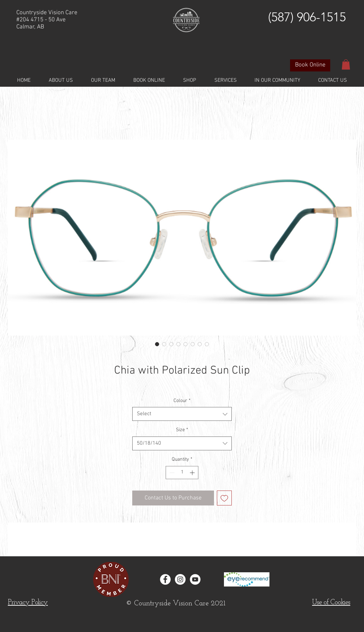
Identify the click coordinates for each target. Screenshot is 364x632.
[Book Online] (310, 65)
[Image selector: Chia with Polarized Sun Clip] (157, 344)
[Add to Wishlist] (224, 498)
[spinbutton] (182, 473)
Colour (182, 401)
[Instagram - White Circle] (180, 579)
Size (182, 430)
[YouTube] (195, 579)
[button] (346, 65)
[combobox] (182, 414)
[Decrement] (171, 473)
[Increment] (193, 473)
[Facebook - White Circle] (165, 579)
